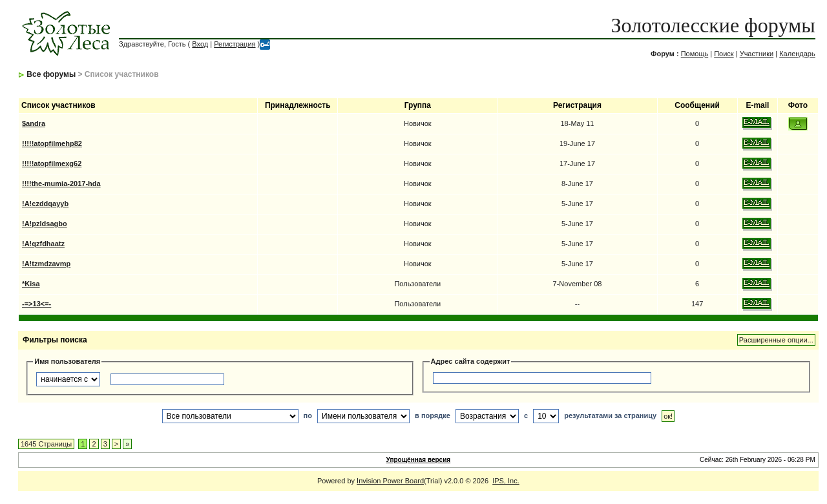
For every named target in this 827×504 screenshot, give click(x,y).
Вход (200, 44)
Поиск (724, 54)
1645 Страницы (46, 444)
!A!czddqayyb (45, 204)
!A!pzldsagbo (45, 224)
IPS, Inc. (506, 481)
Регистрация (235, 44)
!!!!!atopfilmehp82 (52, 143)
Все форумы (51, 74)
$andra (34, 123)
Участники (757, 54)
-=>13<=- (37, 304)
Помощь (695, 54)
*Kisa (31, 284)
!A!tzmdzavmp (46, 264)
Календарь (797, 54)
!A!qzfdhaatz (43, 244)
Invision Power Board (390, 481)
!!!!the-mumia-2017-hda (61, 184)
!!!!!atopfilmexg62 (52, 163)
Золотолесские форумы (713, 25)
